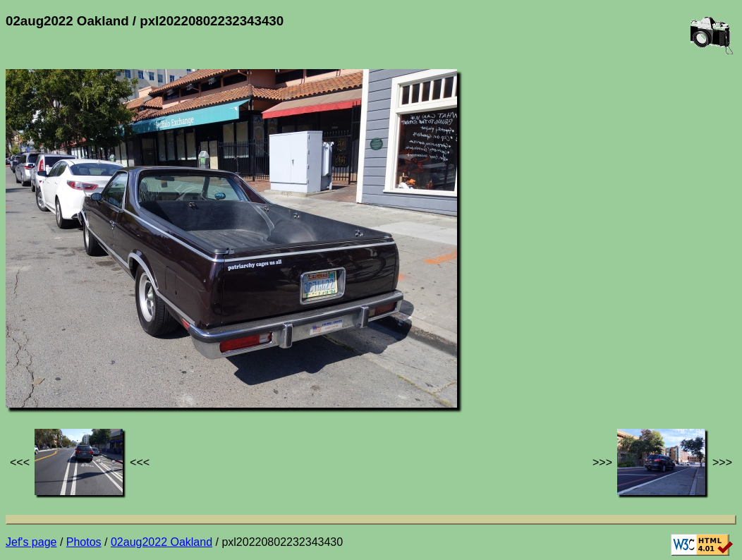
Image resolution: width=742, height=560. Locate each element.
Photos (84, 542)
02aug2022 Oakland (162, 542)
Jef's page (31, 542)
